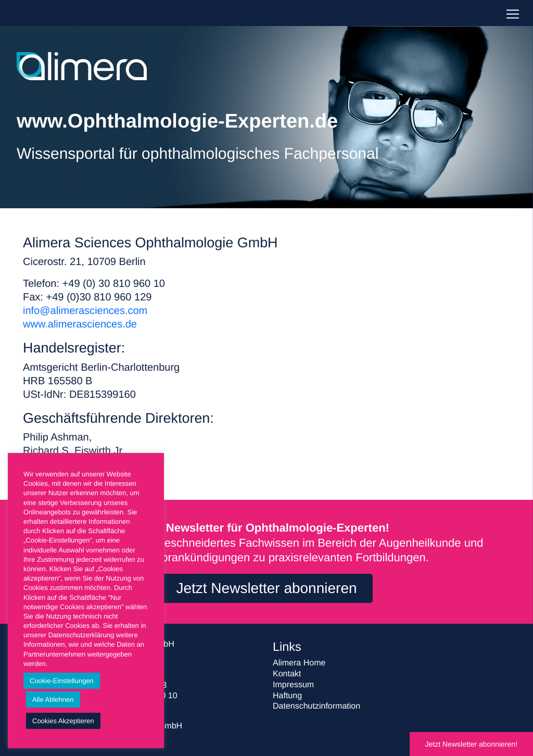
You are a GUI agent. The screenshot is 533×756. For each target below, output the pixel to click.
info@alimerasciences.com (85, 311)
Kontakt (287, 674)
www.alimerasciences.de (80, 324)
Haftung (287, 696)
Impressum (293, 685)
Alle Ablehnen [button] (53, 700)
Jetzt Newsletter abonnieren (266, 588)
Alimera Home (299, 663)
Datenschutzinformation (316, 706)
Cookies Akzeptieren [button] (63, 721)
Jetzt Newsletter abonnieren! (471, 744)
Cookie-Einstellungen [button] (62, 681)
